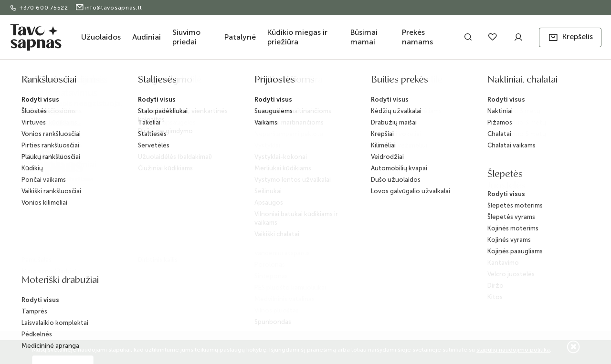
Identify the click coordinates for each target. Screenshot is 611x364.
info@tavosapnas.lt (109, 8)
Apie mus (269, 165)
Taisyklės (183, 224)
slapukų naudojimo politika (513, 350)
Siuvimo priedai (186, 37)
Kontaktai (269, 181)
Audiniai (147, 37)
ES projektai (272, 226)
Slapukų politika (192, 255)
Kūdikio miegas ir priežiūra (297, 37)
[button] (570, 37)
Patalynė (240, 37)
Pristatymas (186, 179)
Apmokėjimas (190, 194)
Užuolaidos (101, 37)
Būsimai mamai (364, 37)
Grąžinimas (186, 209)
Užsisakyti (513, 206)
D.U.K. (264, 211)
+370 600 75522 (40, 8)
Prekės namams (417, 37)
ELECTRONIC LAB (92, 303)
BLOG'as (268, 196)
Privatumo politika (195, 240)
